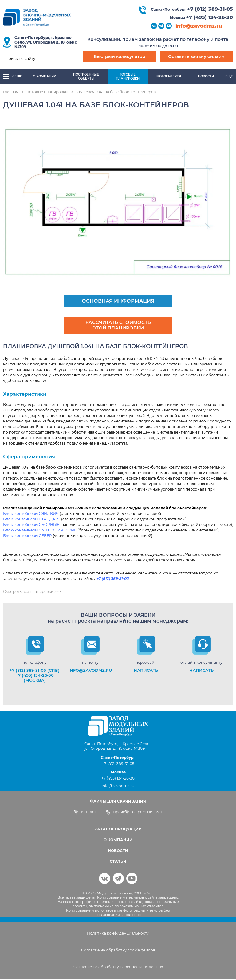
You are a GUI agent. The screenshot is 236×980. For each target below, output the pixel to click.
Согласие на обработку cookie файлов (118, 951)
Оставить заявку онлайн (196, 56)
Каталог (85, 813)
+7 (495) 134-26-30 (209, 17)
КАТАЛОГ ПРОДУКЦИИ (118, 830)
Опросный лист (144, 813)
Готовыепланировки (128, 76)
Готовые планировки (48, 92)
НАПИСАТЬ (146, 671)
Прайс (115, 813)
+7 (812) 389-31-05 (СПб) (35, 671)
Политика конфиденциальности (118, 934)
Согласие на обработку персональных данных (118, 968)
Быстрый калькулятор (120, 56)
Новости (206, 76)
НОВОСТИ (118, 851)
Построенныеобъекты (86, 76)
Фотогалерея (169, 76)
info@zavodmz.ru (199, 26)
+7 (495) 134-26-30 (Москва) (35, 678)
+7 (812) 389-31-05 (210, 9)
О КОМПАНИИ (118, 840)
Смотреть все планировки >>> (32, 592)
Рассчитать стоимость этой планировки (118, 325)
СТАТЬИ (118, 862)
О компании (45, 76)
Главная (11, 92)
